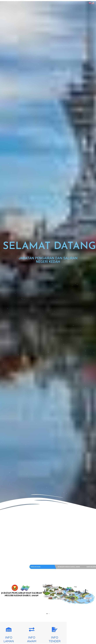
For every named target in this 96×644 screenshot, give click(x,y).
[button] (4, 594)
